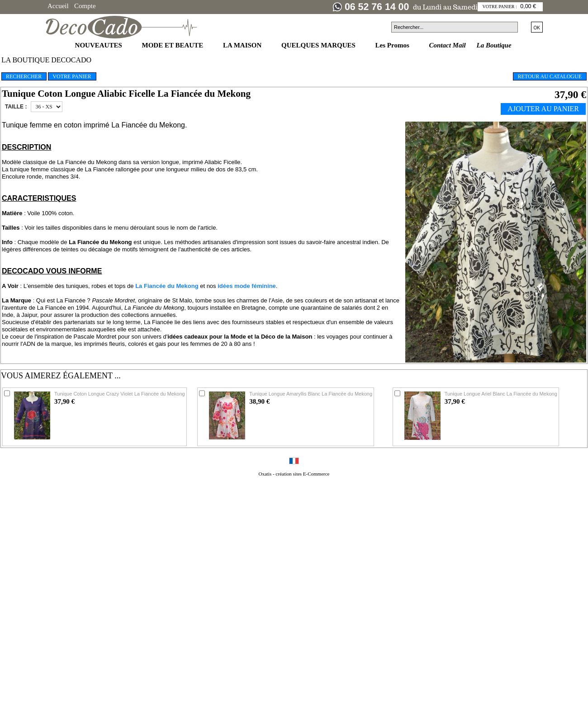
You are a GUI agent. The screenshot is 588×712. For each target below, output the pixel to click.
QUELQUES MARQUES (319, 45)
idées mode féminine (247, 286)
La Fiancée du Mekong (167, 286)
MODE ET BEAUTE (173, 45)
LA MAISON (243, 45)
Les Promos (393, 45)
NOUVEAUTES (100, 45)
